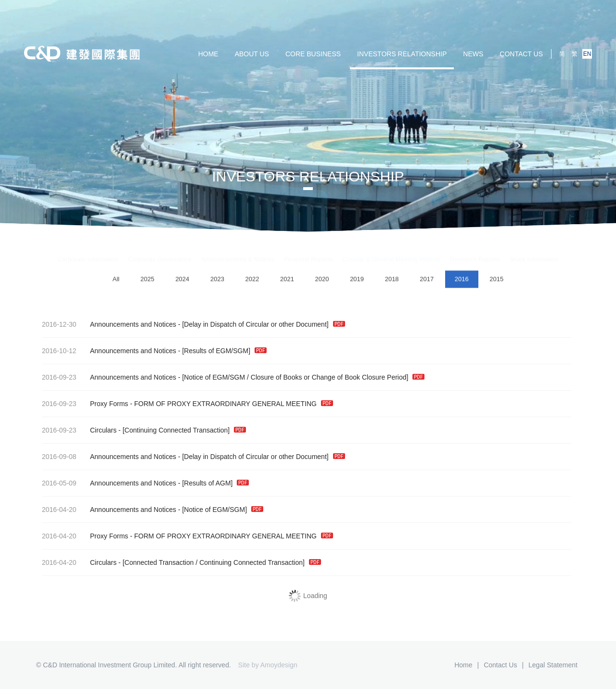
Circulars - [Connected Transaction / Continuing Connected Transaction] (179, 562)
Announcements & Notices (238, 251)
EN (587, 54)
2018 (392, 280)
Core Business (313, 54)
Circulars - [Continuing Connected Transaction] (141, 430)
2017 (427, 280)
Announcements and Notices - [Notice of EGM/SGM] (150, 510)
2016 (462, 280)
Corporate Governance (160, 251)
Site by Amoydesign (268, 665)
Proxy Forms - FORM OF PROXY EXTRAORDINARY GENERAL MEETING (185, 404)
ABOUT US (252, 54)
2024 (182, 280)
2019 (357, 280)
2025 (148, 280)
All (116, 280)
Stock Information (534, 251)
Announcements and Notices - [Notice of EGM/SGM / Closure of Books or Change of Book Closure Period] (231, 377)
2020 (322, 280)
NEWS (473, 54)
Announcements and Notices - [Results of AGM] (143, 483)
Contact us (521, 54)
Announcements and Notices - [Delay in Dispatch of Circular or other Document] (191, 324)
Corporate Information (88, 251)
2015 (496, 280)
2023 (217, 280)
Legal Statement (553, 665)
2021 (287, 280)
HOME (208, 54)
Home (463, 665)
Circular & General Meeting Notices (391, 251)
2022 (252, 280)
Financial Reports (309, 251)
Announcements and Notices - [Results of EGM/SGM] (152, 351)
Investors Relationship (402, 54)
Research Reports (475, 251)
